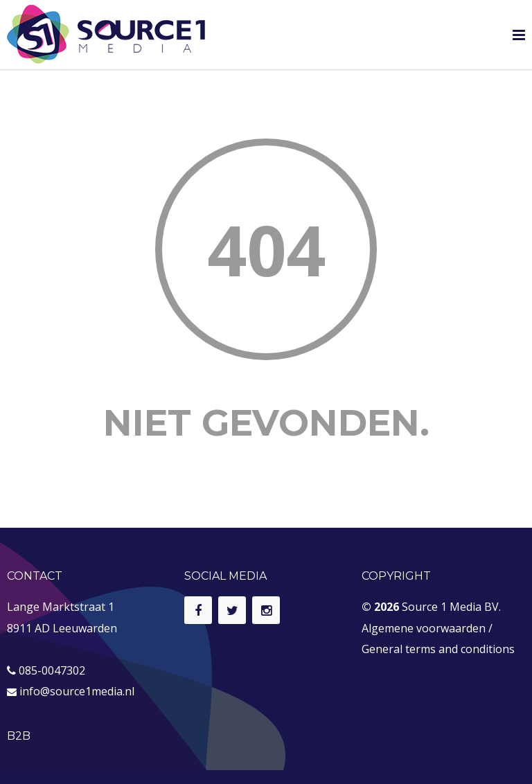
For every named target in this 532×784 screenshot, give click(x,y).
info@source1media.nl (77, 691)
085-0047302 (52, 670)
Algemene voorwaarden (424, 628)
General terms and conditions (438, 649)
